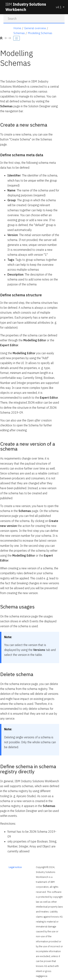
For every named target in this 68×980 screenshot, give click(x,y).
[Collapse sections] (2, 38)
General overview (35, 28)
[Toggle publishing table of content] (17, 38)
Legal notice (15, 867)
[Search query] (34, 19)
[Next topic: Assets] (10, 39)
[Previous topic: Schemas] (6, 39)
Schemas (19, 33)
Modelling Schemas (40, 33)
